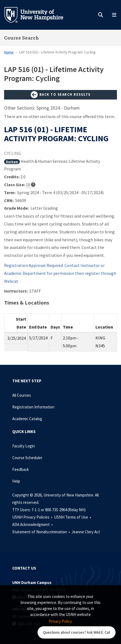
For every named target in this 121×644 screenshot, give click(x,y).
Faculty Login (24, 446)
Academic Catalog (27, 419)
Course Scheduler (27, 458)
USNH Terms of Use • (73, 517)
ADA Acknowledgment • (33, 524)
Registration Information (33, 407)
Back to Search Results (61, 95)
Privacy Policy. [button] (60, 621)
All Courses (22, 395)
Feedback (21, 469)
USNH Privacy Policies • (33, 517)
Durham (12, 162)
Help (16, 481)
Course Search (21, 38)
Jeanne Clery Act (86, 532)
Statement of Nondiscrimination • (41, 532)
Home (9, 52)
